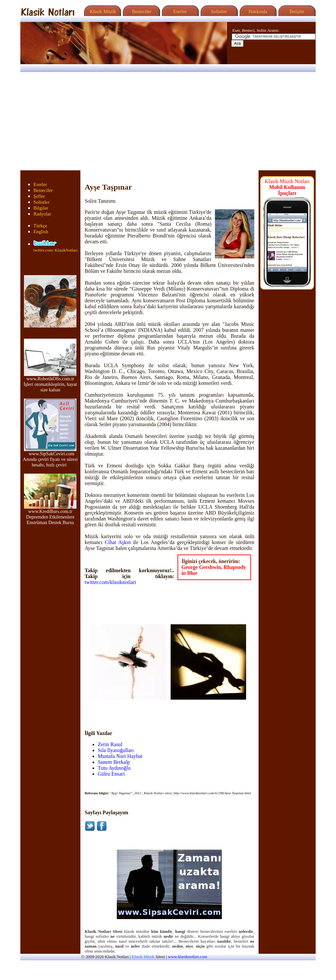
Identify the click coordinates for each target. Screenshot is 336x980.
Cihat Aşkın (118, 542)
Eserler (179, 11)
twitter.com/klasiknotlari (110, 582)
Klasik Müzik (102, 11)
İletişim (296, 11)
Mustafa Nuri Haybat (120, 756)
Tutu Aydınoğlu (114, 768)
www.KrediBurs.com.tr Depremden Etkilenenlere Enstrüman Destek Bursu (50, 515)
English (41, 232)
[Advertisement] (168, 121)
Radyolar (42, 214)
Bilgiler (41, 208)
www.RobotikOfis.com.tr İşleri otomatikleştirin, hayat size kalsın (50, 382)
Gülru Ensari (111, 774)
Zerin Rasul (110, 744)
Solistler (218, 11)
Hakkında (257, 11)
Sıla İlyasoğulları (116, 750)
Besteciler (140, 11)
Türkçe (40, 226)
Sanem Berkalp (114, 762)
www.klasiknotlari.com (188, 957)
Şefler (39, 196)
